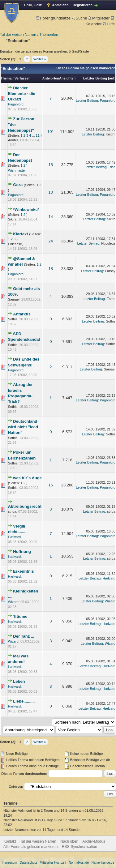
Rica (112, 167)
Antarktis (22, 314)
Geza (18, 185)
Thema (6, 78)
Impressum (9, 863)
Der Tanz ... (24, 636)
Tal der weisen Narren (18, 35)
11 (38, 135)
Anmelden (60, 5)
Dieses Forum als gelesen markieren (86, 68)
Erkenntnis (23, 571)
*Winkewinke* (26, 210)
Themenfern (49, 35)
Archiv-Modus (94, 841)
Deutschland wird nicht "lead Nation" (23, 427)
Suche (79, 18)
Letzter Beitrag (95, 78)
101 (51, 132)
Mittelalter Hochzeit (53, 863)
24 (51, 241)
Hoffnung (22, 552)
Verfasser (22, 78)
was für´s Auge (27, 478)
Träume (20, 616)
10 (51, 192)
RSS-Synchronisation (79, 847)
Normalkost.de (79, 863)
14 (51, 217)
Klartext (20, 234)
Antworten (51, 78)
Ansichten (67, 78)
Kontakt (10, 841)
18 (51, 165)
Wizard (13, 602)
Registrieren (83, 5)
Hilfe (109, 24)
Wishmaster (17, 170)
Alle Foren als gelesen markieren (30, 847)
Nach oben (69, 841)
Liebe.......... (24, 701)
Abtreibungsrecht (25, 506)
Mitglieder (99, 18)
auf (112, 78)
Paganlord (16, 104)
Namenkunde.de (103, 863)
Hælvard (15, 537)
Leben (19, 681)
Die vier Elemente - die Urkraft (22, 94)
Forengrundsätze (53, 18)
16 (51, 485)
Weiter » (40, 59)
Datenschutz (28, 863)
